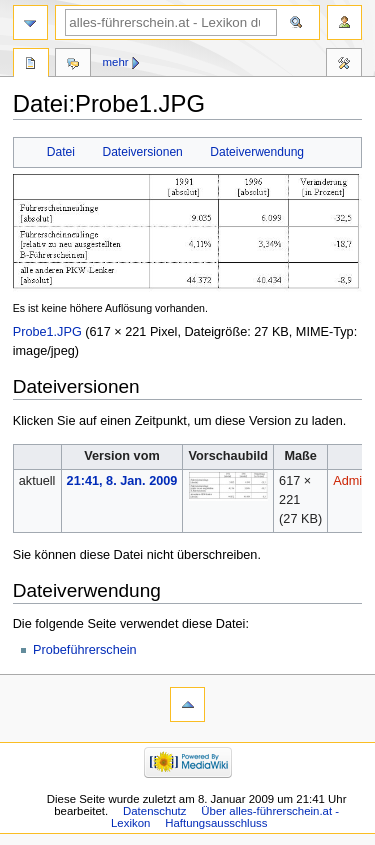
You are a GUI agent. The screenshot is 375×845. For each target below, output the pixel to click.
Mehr (116, 62)
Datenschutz (155, 811)
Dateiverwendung (257, 152)
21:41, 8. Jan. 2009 (122, 481)
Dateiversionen (142, 152)
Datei (61, 152)
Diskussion (73, 65)
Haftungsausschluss (216, 823)
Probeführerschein (85, 650)
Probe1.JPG (47, 332)
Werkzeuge (344, 65)
